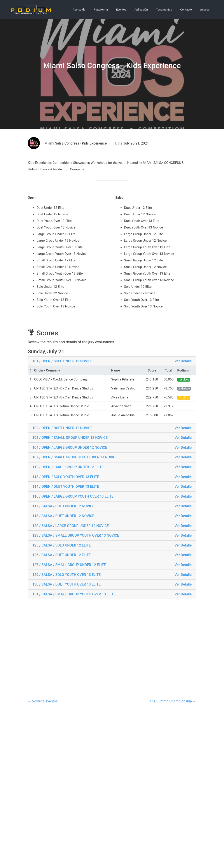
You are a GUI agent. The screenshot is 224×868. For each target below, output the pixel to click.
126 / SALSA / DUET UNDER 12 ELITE (62, 554)
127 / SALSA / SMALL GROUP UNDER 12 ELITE (69, 564)
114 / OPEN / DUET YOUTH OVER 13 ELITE (66, 486)
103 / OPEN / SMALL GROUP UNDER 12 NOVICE (70, 437)
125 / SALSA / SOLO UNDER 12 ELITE (62, 544)
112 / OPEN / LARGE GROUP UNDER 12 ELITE (68, 466)
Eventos (121, 9)
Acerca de (79, 9)
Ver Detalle (183, 360)
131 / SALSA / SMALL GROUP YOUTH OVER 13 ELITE (74, 593)
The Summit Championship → (173, 700)
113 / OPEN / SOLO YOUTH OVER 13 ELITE (66, 476)
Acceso (205, 9)
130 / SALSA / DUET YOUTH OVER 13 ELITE (66, 584)
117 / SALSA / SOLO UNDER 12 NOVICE (63, 505)
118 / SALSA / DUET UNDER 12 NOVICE (63, 515)
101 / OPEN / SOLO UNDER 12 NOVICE (62, 360)
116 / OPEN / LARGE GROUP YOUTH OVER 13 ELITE (73, 496)
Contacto (186, 9)
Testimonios (164, 9)
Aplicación (141, 9)
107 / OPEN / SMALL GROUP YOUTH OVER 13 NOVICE (75, 456)
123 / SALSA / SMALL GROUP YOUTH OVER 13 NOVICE (76, 535)
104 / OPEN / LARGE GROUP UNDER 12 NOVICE (70, 447)
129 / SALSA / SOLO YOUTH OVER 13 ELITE (66, 574)
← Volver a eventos (43, 700)
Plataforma (101, 9)
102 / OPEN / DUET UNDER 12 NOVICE (62, 427)
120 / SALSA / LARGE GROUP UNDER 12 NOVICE (71, 525)
